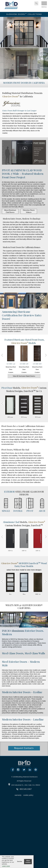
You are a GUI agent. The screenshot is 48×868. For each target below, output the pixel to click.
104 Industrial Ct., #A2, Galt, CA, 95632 (26, 785)
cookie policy (28, 795)
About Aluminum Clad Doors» (10, 211)
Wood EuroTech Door (11, 360)
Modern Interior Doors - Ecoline (22, 692)
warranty (18, 795)
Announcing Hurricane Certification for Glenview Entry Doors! (22, 315)
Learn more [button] (6, 866)
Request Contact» (24, 748)
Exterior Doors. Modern (23, 632)
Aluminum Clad (11, 522)
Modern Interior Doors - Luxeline (23, 719)
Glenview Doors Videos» (29, 211)
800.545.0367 (26, 789)
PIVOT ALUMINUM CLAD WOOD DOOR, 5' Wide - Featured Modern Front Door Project (23, 174)
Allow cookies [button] (28, 862)
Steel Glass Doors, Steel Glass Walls (24, 653)
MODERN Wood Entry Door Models (24, 565)
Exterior (10, 492)
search (36, 3)
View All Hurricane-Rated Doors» (24, 376)
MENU (44, 6)
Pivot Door (7, 388)
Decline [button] (20, 862)
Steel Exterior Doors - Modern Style (21, 663)
